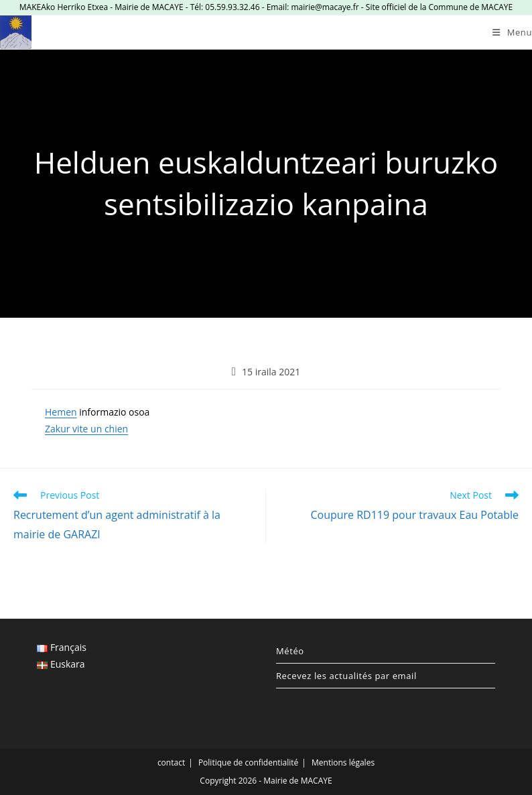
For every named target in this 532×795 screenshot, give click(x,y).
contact (171, 762)
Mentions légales (343, 762)
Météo (290, 651)
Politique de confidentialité (248, 762)
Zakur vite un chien (86, 429)
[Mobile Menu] (512, 32)
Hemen (61, 412)
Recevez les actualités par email (346, 676)
